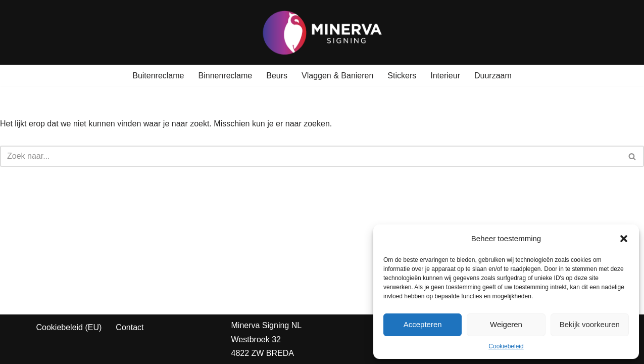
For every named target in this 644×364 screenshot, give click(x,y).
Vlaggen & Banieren (337, 76)
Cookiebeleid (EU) (69, 327)
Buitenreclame (158, 76)
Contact (130, 327)
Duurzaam (493, 76)
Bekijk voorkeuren (590, 324)
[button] (624, 239)
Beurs (277, 76)
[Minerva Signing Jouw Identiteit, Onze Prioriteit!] (322, 32)
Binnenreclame (226, 76)
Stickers (402, 76)
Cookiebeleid (506, 346)
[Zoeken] (311, 156)
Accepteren (423, 324)
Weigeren (506, 324)
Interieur (445, 76)
